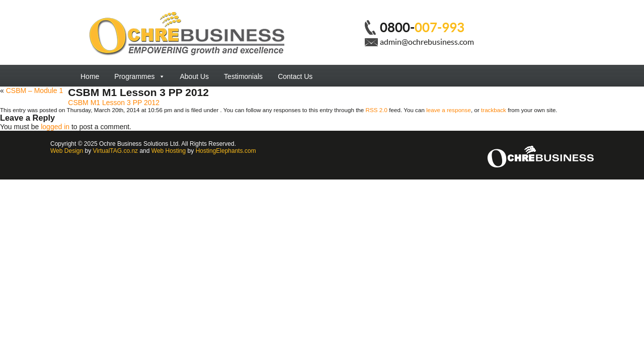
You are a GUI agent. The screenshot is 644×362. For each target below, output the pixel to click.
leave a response (449, 110)
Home (90, 76)
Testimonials (243, 76)
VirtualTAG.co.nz (116, 151)
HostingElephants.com (226, 151)
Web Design (67, 151)
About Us (195, 76)
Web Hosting (169, 151)
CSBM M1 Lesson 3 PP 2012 (114, 103)
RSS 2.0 (377, 110)
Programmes (139, 76)
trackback (494, 110)
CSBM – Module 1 (35, 90)
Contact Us (295, 76)
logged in (55, 127)
